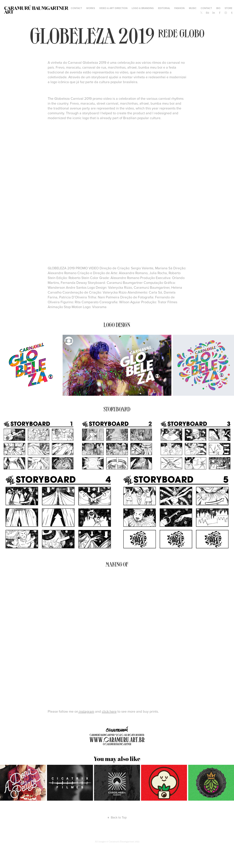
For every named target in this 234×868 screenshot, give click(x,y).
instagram (86, 711)
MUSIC (193, 8)
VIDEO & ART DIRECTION (113, 8)
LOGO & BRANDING (143, 8)
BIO (218, 8)
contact (76, 8)
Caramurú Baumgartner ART (37, 10)
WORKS (91, 8)
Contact (206, 8)
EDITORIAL (164, 8)
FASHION (179, 8)
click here (109, 711)
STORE (228, 8)
